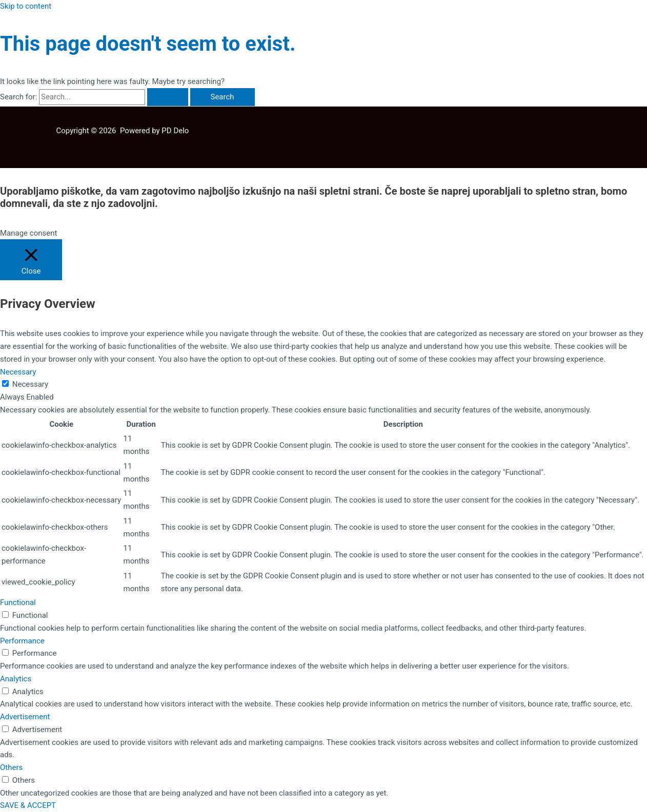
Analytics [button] (16, 679)
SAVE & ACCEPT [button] (28, 805)
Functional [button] (18, 602)
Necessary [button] (18, 372)
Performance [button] (22, 641)
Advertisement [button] (25, 717)
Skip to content (26, 6)
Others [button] (11, 767)
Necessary (30, 384)
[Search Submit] (168, 97)
